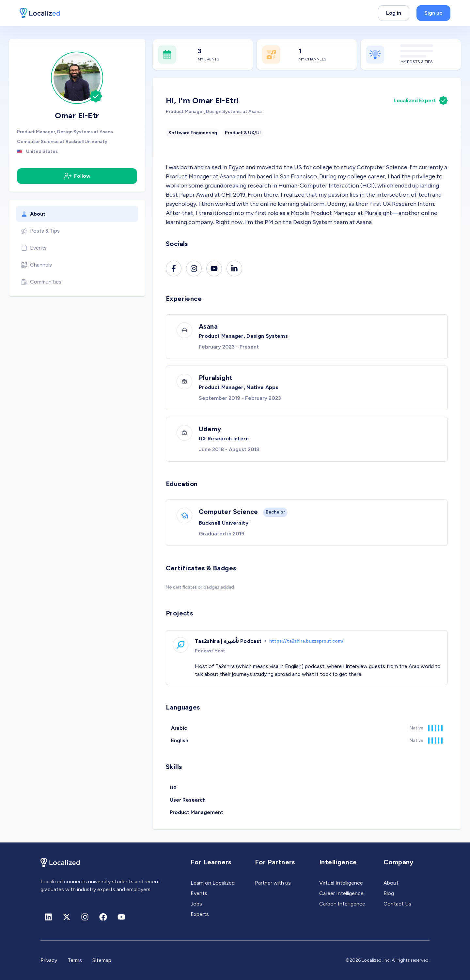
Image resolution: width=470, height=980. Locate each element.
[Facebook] (174, 269)
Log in (394, 13)
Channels (36, 265)
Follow (77, 176)
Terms (75, 960)
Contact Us (397, 904)
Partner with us (273, 883)
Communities (41, 282)
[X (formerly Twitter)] (67, 917)
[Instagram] (194, 269)
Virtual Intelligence (341, 883)
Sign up (433, 13)
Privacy (49, 960)
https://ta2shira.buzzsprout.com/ (306, 641)
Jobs (196, 904)
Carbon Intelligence (342, 904)
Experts (200, 914)
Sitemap (102, 960)
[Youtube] (214, 269)
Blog (389, 893)
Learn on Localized (213, 883)
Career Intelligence (341, 893)
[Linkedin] (234, 269)
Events (34, 248)
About (33, 214)
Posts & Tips (40, 231)
